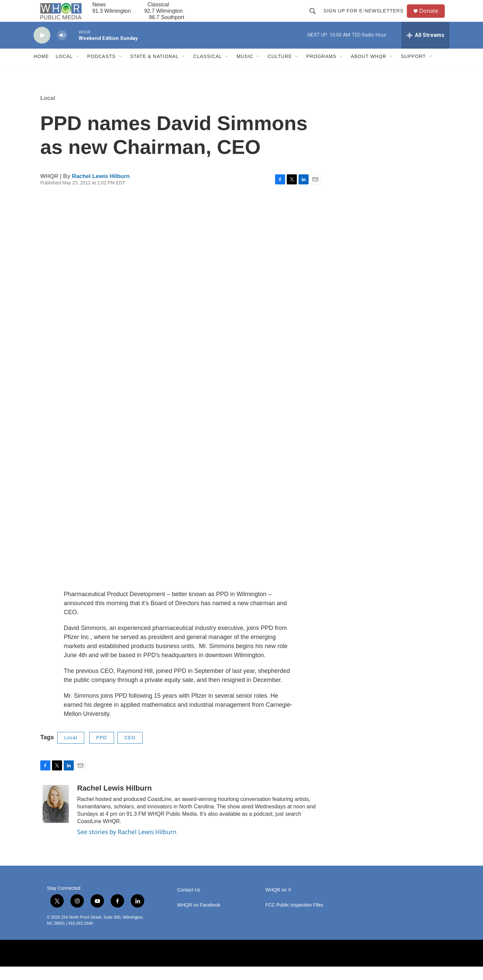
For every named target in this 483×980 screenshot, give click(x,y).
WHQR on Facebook (199, 918)
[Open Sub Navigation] (78, 70)
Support (413, 70)
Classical (208, 70)
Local (64, 70)
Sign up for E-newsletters (366, 17)
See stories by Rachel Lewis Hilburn (127, 845)
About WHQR (369, 70)
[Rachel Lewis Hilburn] (55, 817)
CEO (130, 751)
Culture (280, 70)
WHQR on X (278, 903)
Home (41, 70)
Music (245, 70)
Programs (321, 70)
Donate (432, 18)
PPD (102, 751)
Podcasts (101, 70)
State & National (154, 70)
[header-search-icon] (315, 17)
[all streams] (425, 49)
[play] (42, 49)
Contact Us (189, 903)
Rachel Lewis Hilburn (101, 190)
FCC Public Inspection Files (294, 918)
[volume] (62, 49)
